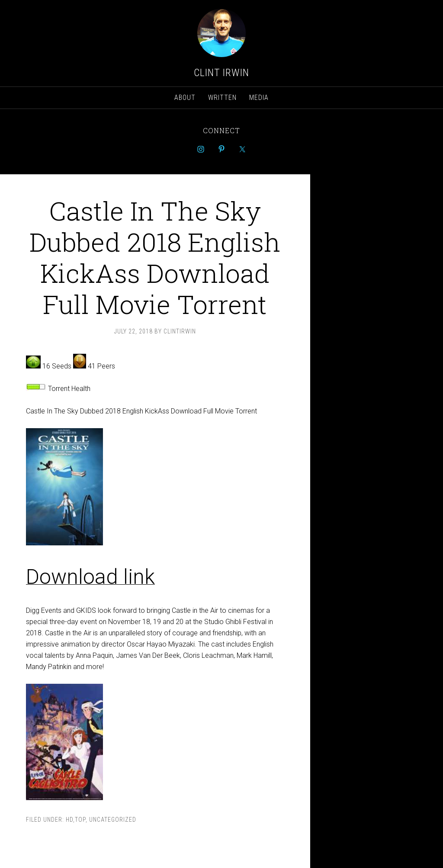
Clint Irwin (221, 73)
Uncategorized (113, 820)
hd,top (76, 820)
